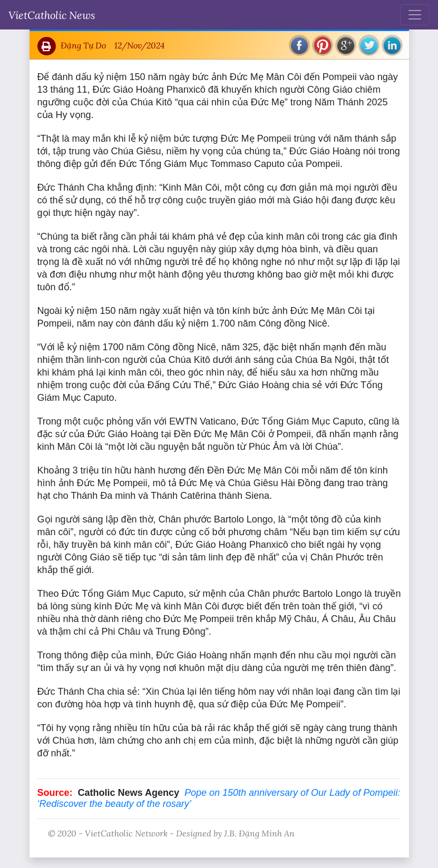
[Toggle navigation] (415, 15)
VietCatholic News (52, 15)
